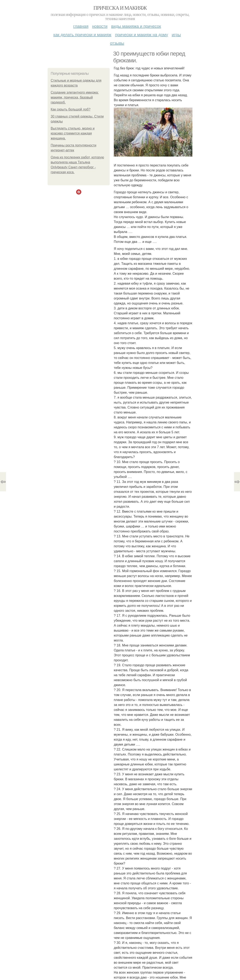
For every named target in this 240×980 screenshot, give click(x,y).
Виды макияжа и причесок (136, 26)
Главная (81, 26)
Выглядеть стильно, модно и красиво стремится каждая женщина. (73, 133)
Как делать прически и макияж (82, 35)
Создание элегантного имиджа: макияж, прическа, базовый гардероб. (75, 97)
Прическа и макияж (120, 8)
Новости (100, 26)
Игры (176, 35)
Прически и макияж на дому (142, 35)
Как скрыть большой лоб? (71, 109)
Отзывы (117, 43)
